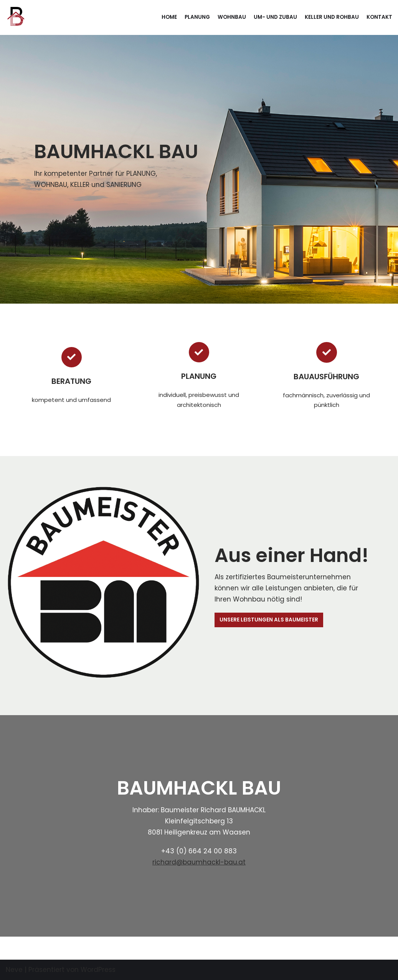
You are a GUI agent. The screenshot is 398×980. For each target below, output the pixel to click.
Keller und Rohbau (332, 17)
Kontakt (379, 17)
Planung (197, 17)
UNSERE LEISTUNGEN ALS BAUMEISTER (269, 620)
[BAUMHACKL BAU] (15, 17)
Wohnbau (232, 17)
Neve (14, 970)
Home (169, 17)
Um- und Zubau (275, 17)
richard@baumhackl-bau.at (199, 862)
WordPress (98, 970)
